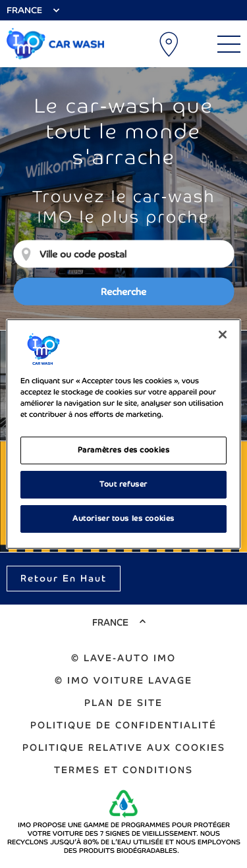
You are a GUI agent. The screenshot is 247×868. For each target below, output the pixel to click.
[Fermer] (223, 335)
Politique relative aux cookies (124, 747)
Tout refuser (123, 484)
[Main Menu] (229, 44)
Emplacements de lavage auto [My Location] (170, 44)
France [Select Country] (24, 10)
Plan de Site (123, 703)
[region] (123, 434)
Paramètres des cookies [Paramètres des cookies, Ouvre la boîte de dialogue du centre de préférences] (124, 450)
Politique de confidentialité (123, 725)
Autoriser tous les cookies (123, 518)
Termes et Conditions (123, 770)
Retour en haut (64, 578)
